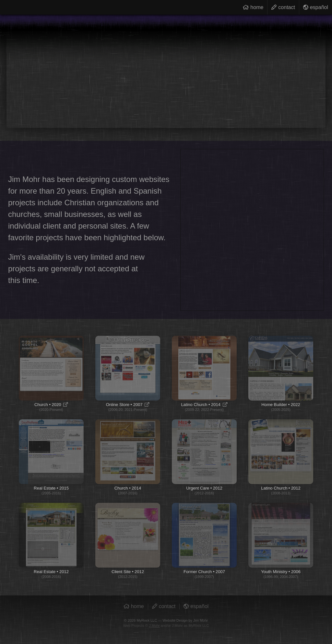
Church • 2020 (51, 374)
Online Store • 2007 (128, 374)
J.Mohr (154, 626)
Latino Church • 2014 (204, 374)
